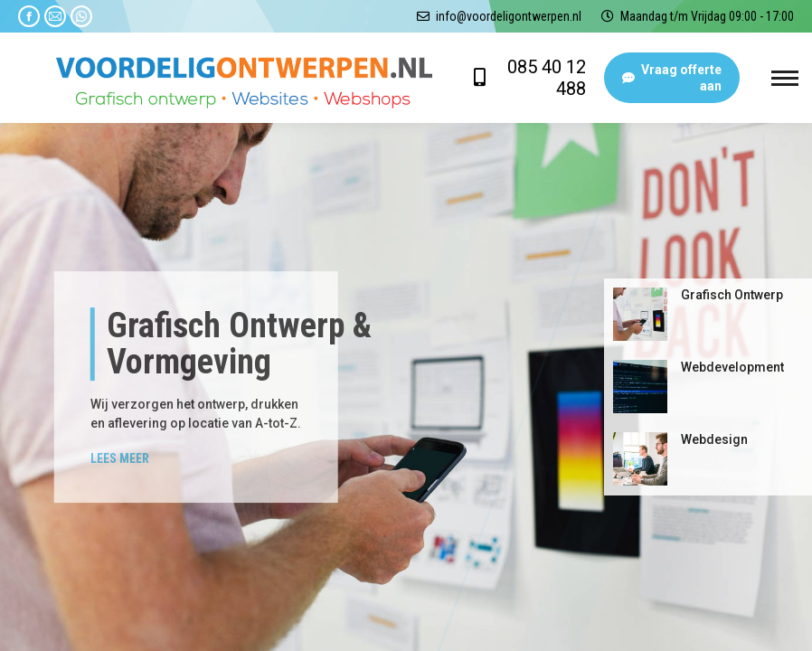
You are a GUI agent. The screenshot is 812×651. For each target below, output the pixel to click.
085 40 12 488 (547, 78)
